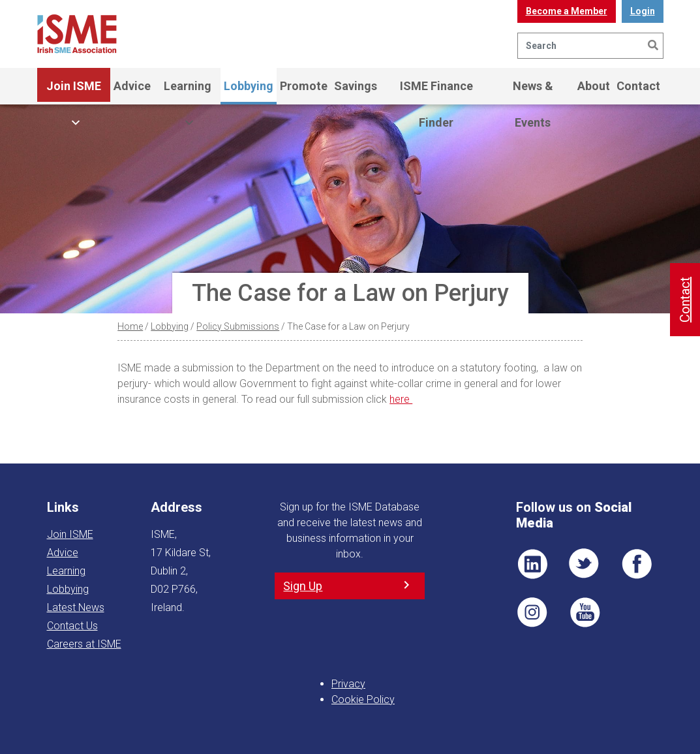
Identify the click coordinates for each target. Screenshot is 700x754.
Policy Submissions (238, 326)
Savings (356, 86)
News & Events (533, 92)
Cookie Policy (363, 699)
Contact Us (72, 626)
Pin (532, 612)
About (594, 86)
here (401, 399)
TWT (585, 564)
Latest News (76, 607)
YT (585, 612)
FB (637, 564)
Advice (132, 86)
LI (532, 564)
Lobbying (249, 86)
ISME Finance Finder (436, 92)
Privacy (348, 684)
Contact (638, 86)
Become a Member (567, 11)
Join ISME (74, 92)
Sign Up (303, 586)
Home (130, 326)
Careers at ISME (84, 644)
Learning (188, 92)
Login (643, 11)
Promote (304, 86)
